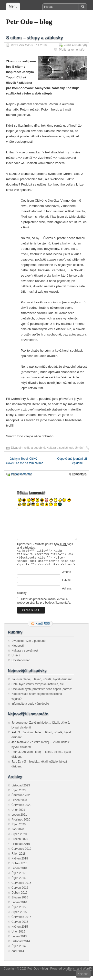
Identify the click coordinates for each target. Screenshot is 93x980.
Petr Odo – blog (29, 22)
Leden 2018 (19, 872)
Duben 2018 (19, 867)
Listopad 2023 (21, 789)
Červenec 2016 (21, 887)
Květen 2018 (20, 862)
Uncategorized (21, 664)
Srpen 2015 (19, 916)
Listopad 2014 (21, 945)
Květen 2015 (20, 930)
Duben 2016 (19, 896)
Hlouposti (18, 649)
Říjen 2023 (19, 794)
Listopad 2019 (21, 848)
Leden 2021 (19, 818)
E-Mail (66, 584)
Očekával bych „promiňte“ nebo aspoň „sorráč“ (42, 693)
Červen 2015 (20, 925)
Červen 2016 (20, 891)
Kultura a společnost (60, 448)
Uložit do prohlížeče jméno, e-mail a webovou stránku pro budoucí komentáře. (44, 605)
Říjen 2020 (19, 828)
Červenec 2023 (21, 799)
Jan (14, 765)
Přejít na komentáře (72, 50)
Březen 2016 (20, 901)
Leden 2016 (19, 906)
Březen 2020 (20, 843)
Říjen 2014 (19, 950)
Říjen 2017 (19, 877)
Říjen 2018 (19, 857)
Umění (79, 448)
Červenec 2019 (21, 852)
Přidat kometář (73, 45)
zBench (71, 972)
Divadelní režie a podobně (28, 448)
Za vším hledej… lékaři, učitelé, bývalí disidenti (42, 683)
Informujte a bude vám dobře (30, 707)
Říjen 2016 (19, 882)
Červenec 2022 (21, 809)
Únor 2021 (18, 813)
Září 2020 (18, 833)
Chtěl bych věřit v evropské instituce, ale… (39, 688)
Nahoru (85, 974)
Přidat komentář (21, 474)
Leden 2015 (19, 940)
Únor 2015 (18, 935)
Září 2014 (18, 955)
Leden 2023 (19, 804)
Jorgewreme (20, 726)
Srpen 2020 (19, 838)
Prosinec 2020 (21, 823)
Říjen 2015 (19, 911)
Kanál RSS (43, 627)
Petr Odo (25, 45)
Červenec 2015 (21, 921)
